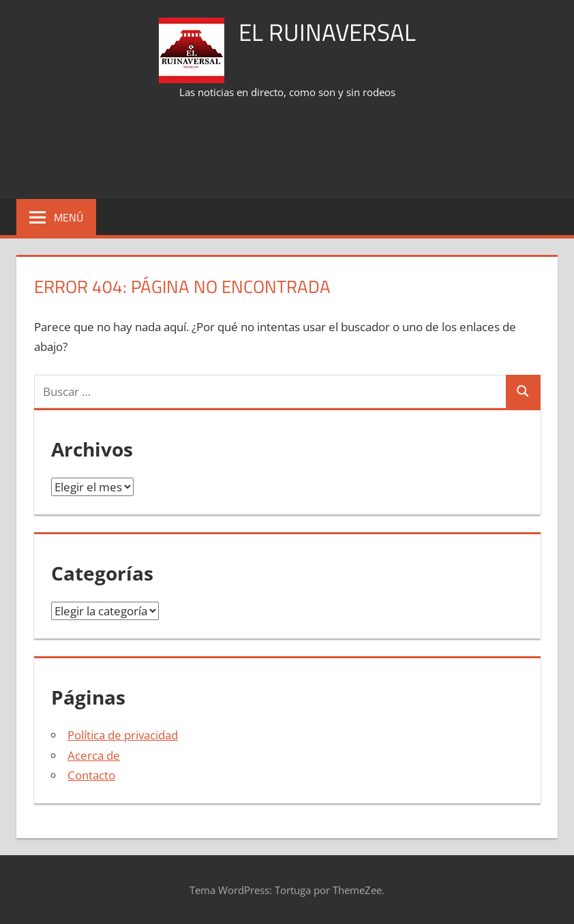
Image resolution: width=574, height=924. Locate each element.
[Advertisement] (287, 151)
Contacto (91, 775)
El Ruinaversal (327, 32)
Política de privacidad (123, 735)
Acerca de (94, 755)
